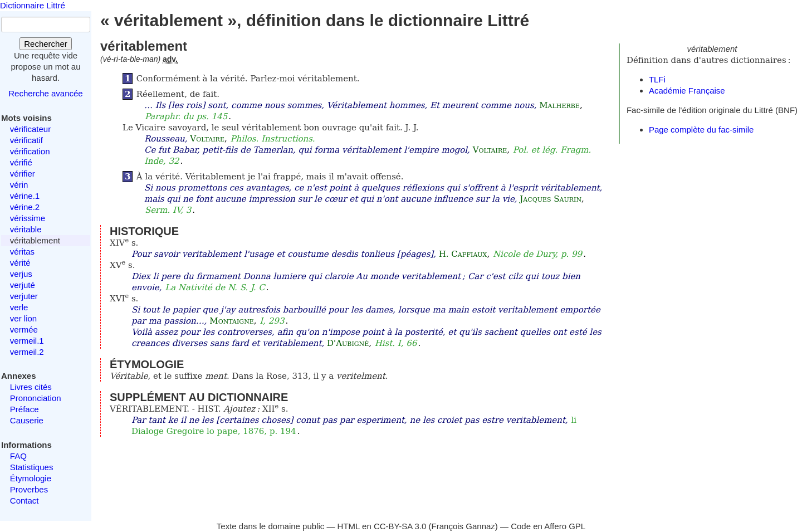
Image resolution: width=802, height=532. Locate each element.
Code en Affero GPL (548, 526)
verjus (21, 274)
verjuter (24, 296)
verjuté (23, 285)
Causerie (27, 420)
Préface (25, 409)
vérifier (23, 174)
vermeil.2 (27, 352)
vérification (30, 151)
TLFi (657, 79)
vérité (20, 263)
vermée (24, 330)
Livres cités (31, 387)
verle (19, 307)
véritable (26, 229)
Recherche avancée (45, 93)
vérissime (28, 218)
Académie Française (687, 91)
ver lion (23, 318)
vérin (19, 185)
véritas (22, 252)
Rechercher (46, 44)
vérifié (21, 162)
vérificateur (30, 129)
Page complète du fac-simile (701, 130)
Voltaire (207, 139)
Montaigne (231, 321)
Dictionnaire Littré (33, 5)
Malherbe (559, 105)
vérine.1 (25, 196)
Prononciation (36, 398)
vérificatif (26, 140)
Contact (25, 501)
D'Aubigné (348, 343)
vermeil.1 (27, 341)
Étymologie (31, 478)
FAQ (18, 456)
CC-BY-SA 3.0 (400, 526)
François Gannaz (463, 526)
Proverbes (29, 489)
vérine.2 (25, 207)
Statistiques (32, 467)
